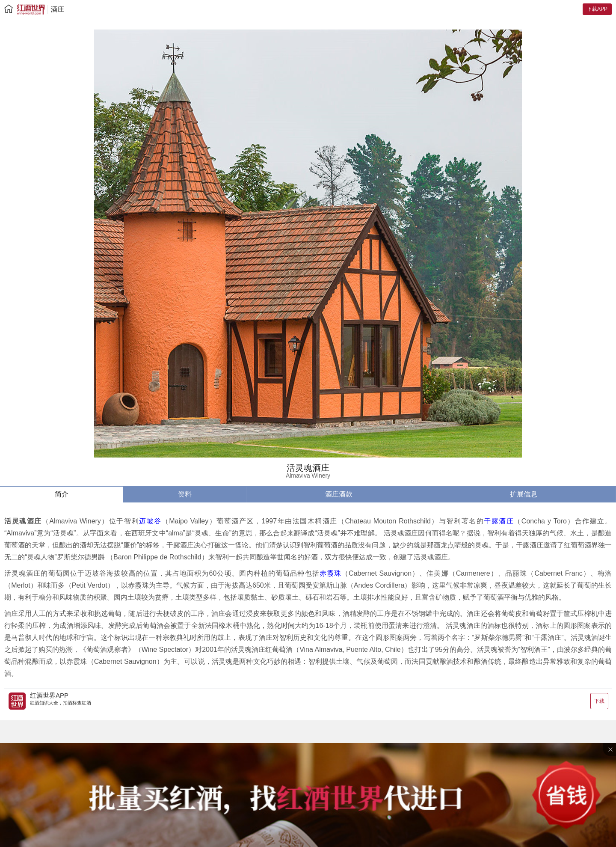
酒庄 (57, 9)
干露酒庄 (499, 521)
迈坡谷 (150, 521)
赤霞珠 (330, 573)
